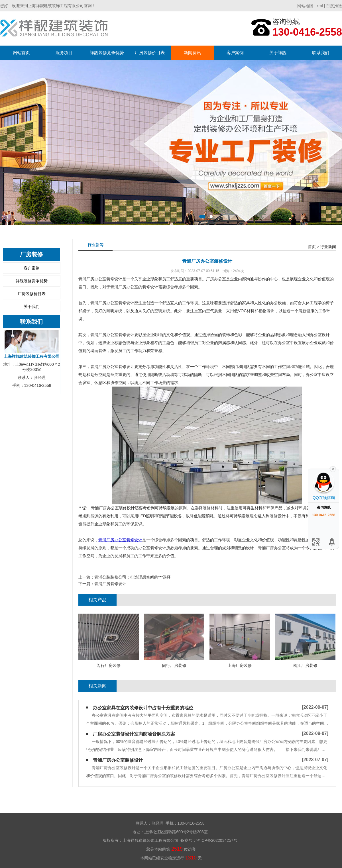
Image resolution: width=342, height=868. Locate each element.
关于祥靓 (278, 53)
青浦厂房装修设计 (110, 584)
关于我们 (32, 307)
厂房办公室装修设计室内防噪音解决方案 (134, 734)
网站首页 (21, 53)
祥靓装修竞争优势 (107, 53)
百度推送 (334, 6)
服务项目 (64, 53)
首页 (312, 247)
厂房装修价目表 (150, 53)
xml (320, 6)
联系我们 (321, 53)
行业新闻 (328, 247)
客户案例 (235, 53)
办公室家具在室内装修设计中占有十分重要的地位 (143, 708)
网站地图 (305, 6)
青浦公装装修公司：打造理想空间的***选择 (133, 577)
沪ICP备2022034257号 (217, 840)
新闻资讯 (192, 53)
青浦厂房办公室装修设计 (120, 540)
